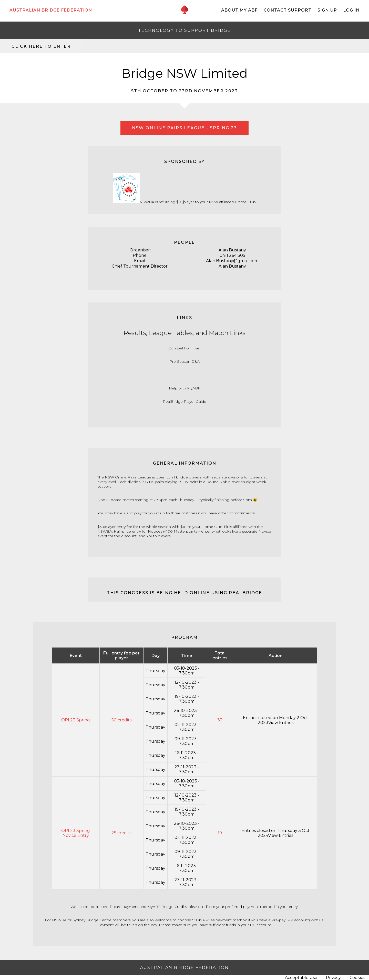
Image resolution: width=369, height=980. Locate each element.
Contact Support (288, 10)
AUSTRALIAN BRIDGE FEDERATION (51, 10)
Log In (351, 10)
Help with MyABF (184, 388)
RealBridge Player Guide (184, 401)
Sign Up (327, 10)
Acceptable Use (301, 978)
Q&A (196, 361)
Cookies (357, 978)
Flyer (196, 348)
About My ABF (239, 10)
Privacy (333, 978)
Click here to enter (41, 46)
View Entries (281, 723)
